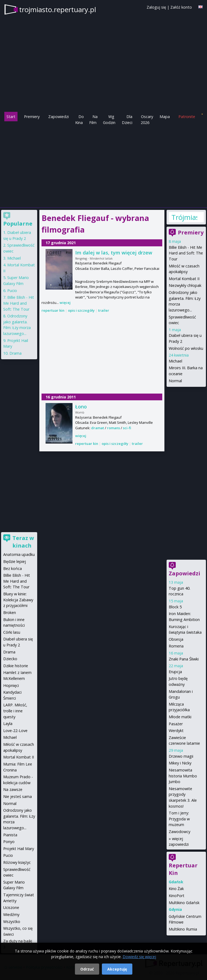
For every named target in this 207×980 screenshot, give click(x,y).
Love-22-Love (15, 731)
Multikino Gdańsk (184, 903)
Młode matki (180, 717)
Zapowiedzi (58, 117)
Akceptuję (117, 969)
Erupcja (175, 672)
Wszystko (12, 922)
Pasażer (176, 724)
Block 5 (175, 607)
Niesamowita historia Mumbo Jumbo (183, 776)
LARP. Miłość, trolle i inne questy (15, 711)
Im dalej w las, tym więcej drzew (114, 253)
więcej (65, 303)
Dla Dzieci (127, 120)
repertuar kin (53, 310)
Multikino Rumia (183, 929)
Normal (175, 381)
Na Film (93, 120)
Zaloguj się (156, 7)
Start (11, 117)
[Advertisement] (103, 166)
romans (113, 428)
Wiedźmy (11, 914)
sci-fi (127, 428)
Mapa (165, 117)
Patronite (187, 117)
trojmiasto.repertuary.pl (58, 9)
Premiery (32, 117)
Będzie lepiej (15, 561)
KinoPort (177, 896)
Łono (81, 407)
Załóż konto (181, 7)
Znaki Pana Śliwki (184, 659)
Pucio (12, 291)
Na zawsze (13, 789)
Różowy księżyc (17, 862)
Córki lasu (12, 632)
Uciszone (11, 907)
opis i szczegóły (81, 310)
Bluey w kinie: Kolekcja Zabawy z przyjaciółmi (18, 600)
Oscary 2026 (147, 120)
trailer (104, 310)
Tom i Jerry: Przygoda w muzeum (179, 819)
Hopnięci (11, 685)
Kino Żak (176, 889)
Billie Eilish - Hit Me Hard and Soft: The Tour (186, 253)
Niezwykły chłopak (185, 285)
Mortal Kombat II (184, 279)
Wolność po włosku (186, 348)
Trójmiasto (184, 217)
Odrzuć (87, 969)
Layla (8, 724)
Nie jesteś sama (18, 796)
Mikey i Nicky (180, 763)
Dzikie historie (16, 666)
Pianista (10, 835)
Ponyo (9, 842)
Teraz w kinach (23, 542)
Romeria (176, 646)
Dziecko (10, 659)
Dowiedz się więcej (139, 957)
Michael (175, 361)
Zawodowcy (180, 832)
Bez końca (13, 568)
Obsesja (176, 639)
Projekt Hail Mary (19, 849)
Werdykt (176, 731)
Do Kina (80, 120)
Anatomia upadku (19, 554)
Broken (10, 612)
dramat (98, 428)
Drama (15, 353)
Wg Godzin (109, 120)
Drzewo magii (181, 756)
